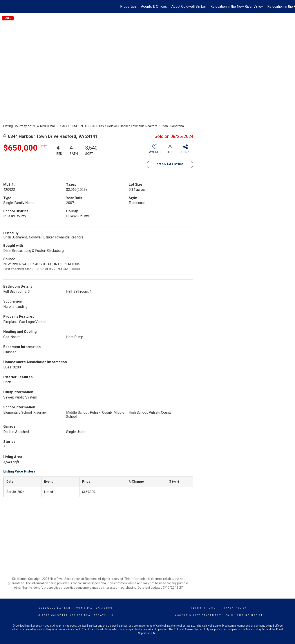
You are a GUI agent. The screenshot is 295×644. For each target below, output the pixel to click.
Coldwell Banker (55, 608)
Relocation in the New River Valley (237, 6)
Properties (128, 6)
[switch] (155, 151)
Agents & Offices (154, 6)
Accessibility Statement (198, 615)
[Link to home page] (6, 7)
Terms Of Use (203, 608)
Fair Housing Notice (244, 615)
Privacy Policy (233, 608)
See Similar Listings (170, 164)
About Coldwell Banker (189, 6)
